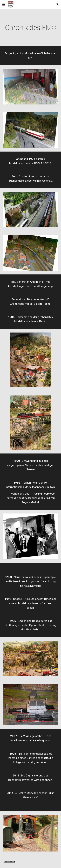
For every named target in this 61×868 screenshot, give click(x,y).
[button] (4, 4)
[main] (31, 28)
